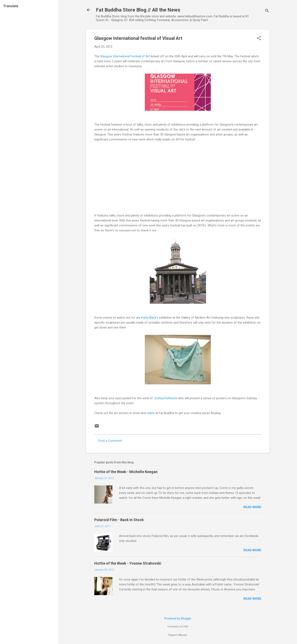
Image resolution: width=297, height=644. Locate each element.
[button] (259, 39)
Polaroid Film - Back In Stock (119, 520)
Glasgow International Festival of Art (125, 56)
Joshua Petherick (165, 398)
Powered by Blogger (178, 618)
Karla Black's (150, 318)
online (150, 413)
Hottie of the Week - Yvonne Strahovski (128, 563)
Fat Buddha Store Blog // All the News (138, 10)
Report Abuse (178, 635)
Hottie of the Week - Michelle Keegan (126, 472)
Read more (252, 507)
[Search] (267, 11)
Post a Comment (110, 441)
